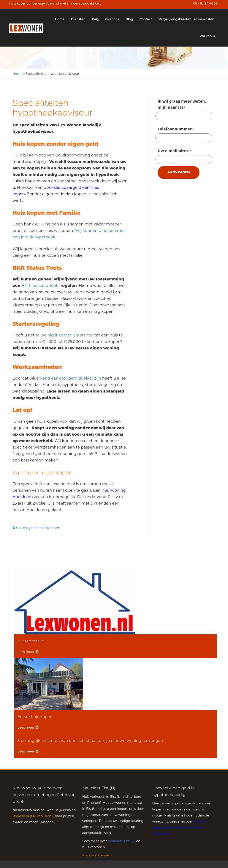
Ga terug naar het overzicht (36, 528)
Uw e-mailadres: (175, 151)
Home (60, 19)
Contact (146, 19)
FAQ (95, 19)
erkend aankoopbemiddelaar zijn (69, 378)
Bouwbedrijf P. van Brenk (33, 816)
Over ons (112, 19)
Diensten (78, 19)
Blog (129, 19)
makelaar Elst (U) (122, 841)
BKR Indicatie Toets (40, 286)
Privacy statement (97, 855)
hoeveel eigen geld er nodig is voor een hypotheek (179, 827)
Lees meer (28, 652)
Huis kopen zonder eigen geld (32, 3)
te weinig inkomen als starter (64, 335)
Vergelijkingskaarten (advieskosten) (187, 19)
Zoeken (208, 36)
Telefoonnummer (176, 129)
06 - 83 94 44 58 (205, 3)
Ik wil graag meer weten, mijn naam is (182, 105)
